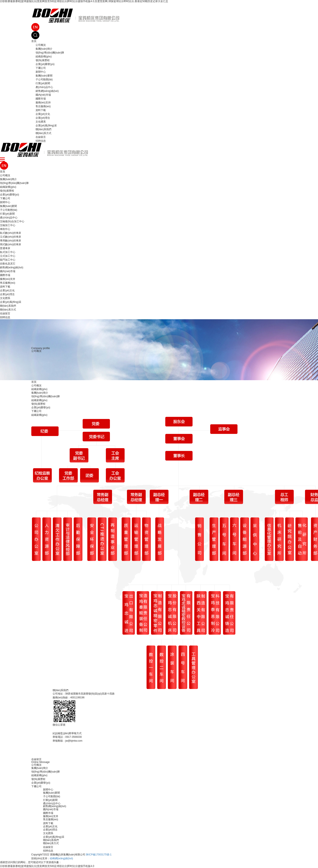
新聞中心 (41, 72)
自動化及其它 (8, 264)
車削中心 (5, 229)
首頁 (34, 41)
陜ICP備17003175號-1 (99, 855)
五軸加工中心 (8, 225)
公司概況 (41, 45)
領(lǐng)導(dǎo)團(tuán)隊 (50, 53)
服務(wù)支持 (43, 103)
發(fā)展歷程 (43, 60)
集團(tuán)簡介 (44, 49)
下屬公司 (41, 68)
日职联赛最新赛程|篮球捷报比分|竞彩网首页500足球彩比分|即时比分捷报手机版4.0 (47, 866)
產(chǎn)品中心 (44, 87)
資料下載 (41, 110)
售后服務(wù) (43, 106)
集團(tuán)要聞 (44, 76)
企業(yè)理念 (43, 118)
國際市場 (41, 99)
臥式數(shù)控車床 (11, 233)
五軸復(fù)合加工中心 (12, 221)
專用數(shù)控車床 (11, 241)
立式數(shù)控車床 (11, 237)
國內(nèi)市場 (43, 95)
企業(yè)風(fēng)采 (46, 126)
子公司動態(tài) (44, 79)
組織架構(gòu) (44, 56)
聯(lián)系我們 (44, 129)
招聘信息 (41, 141)
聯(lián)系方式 (44, 133)
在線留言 (41, 137)
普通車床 (5, 248)
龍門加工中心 (8, 260)
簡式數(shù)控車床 (11, 244)
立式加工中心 (8, 256)
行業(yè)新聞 (43, 83)
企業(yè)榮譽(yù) (45, 64)
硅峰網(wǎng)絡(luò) (61, 858)
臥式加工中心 (8, 252)
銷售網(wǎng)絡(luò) (47, 91)
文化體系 (41, 122)
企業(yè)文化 (43, 114)
